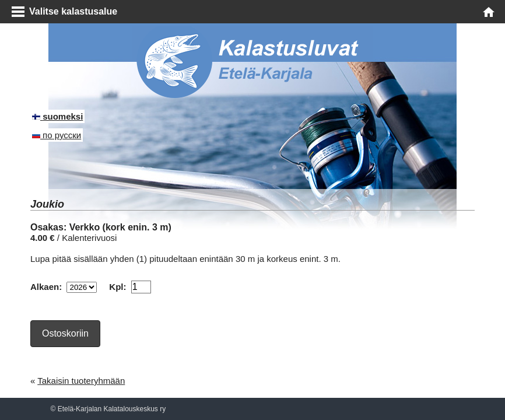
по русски (57, 135)
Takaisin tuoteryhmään (81, 381)
